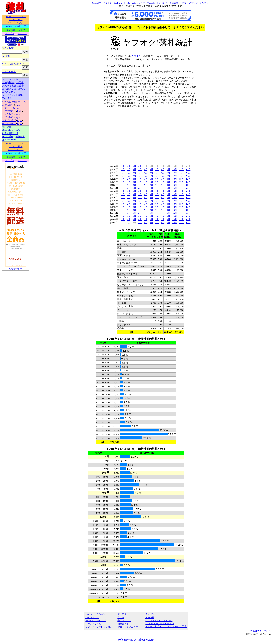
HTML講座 (8, 137)
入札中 (6, 86)
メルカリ (22, 34)
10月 (175, 169)
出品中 (20, 86)
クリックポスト (10, 79)
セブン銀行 (8, 117)
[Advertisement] (150, 135)
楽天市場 (11, 30)
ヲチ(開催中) (9, 82)
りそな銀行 (8, 114)
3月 (134, 166)
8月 (163, 169)
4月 (140, 166)
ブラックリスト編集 (12, 95)
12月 (188, 169)
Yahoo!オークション (16, 16)
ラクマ (22, 30)
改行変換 (20, 137)
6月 (151, 169)
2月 (129, 166)
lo (24, 102)
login (17, 105)
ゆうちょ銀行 (9, 124)
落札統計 (7, 127)
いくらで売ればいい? (13, 64)
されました (260, 631)
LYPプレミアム (16, 23)
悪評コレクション (11, 130)
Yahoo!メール (9, 98)
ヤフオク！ (137, 56)
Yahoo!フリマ (16, 20)
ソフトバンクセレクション (99, 627)
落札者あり (8, 89)
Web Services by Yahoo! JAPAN (136, 640)
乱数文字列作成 (10, 133)
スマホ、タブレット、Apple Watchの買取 (166, 626)
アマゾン (9, 34)
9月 (168, 169)
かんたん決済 (9, 92)
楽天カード (123, 624)
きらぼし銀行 (9, 120)
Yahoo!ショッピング (16, 26)
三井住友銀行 (9, 111)
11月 (181, 169)
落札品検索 (8, 48)
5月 (146, 169)
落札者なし (20, 89)
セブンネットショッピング (159, 621)
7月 (157, 169)
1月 (123, 166)
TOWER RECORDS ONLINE (160, 623)
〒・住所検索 (9, 72)
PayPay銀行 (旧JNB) (12, 102)
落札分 (13, 86)
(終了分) (20, 82)
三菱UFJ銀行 (9, 108)
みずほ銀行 (8, 105)
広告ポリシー (16, 269)
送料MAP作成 (9, 140)
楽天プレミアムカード (129, 627)
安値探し (7, 56)
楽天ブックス (124, 621)
